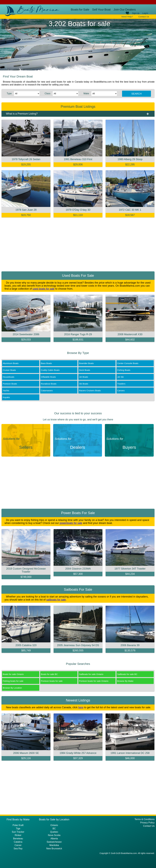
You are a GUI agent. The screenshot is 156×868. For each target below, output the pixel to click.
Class (48, 93)
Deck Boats (85, 370)
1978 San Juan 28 (26, 210)
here (81, 707)
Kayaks (6, 397)
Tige (18, 829)
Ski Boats (84, 384)
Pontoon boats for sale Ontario (94, 681)
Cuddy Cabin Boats (50, 370)
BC (54, 829)
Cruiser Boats (9, 370)
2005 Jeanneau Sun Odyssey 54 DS (78, 645)
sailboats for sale (56, 600)
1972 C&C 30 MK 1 (130, 210)
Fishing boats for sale (13, 681)
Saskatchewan (54, 842)
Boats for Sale (80, 9)
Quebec (54, 832)
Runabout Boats (49, 384)
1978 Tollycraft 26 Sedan (26, 159)
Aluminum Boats (11, 363)
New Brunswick (54, 849)
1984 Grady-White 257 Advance (78, 753)
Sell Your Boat (101, 9)
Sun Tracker (18, 832)
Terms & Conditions (145, 819)
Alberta (54, 839)
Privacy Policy (147, 823)
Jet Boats (84, 377)
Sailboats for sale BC (127, 674)
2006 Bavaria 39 (130, 645)
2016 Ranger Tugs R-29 (78, 334)
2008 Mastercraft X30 (130, 334)
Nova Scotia (54, 835)
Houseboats (9, 377)
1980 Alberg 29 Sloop (130, 159)
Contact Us (144, 17)
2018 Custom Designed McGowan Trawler (26, 570)
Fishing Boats (124, 370)
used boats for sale (43, 289)
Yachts (6, 390)
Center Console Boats (128, 363)
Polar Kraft (18, 825)
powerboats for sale (71, 523)
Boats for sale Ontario (13, 674)
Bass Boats (46, 363)
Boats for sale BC (49, 674)
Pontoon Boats (10, 384)
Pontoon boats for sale (52, 681)
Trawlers (121, 384)
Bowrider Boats (86, 363)
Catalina (18, 842)
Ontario (54, 825)
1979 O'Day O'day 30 (78, 210)
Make (86, 93)
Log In (145, 13)
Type (9, 93)
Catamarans (47, 390)
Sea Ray (18, 849)
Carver (18, 845)
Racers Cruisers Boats (90, 390)
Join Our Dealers (125, 9)
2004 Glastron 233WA (78, 569)
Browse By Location (12, 688)
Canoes (121, 390)
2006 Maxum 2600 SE (26, 753)
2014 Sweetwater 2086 (26, 334)
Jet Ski (120, 377)
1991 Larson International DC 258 (130, 753)
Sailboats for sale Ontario (91, 674)
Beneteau (18, 839)
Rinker (18, 835)
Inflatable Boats (48, 377)
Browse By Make (125, 681)
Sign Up (136, 13)
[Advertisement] (78, 245)
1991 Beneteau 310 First (78, 159)
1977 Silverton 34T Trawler (130, 569)
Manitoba (54, 845)
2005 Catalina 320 (26, 645)
